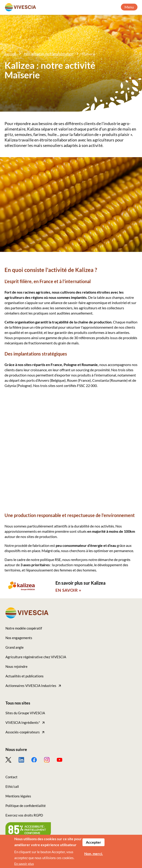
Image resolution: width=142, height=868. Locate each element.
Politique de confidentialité (26, 806)
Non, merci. (94, 856)
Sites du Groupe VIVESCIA (25, 713)
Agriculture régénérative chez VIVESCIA (36, 657)
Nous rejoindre (16, 666)
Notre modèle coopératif (24, 628)
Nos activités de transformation (49, 54)
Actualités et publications (25, 676)
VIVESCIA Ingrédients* (23, 722)
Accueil (10, 54)
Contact (11, 777)
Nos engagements (19, 638)
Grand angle (15, 647)
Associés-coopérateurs (23, 732)
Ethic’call (12, 786)
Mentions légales (18, 796)
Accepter (93, 844)
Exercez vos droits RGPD (24, 815)
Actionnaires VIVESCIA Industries (31, 686)
